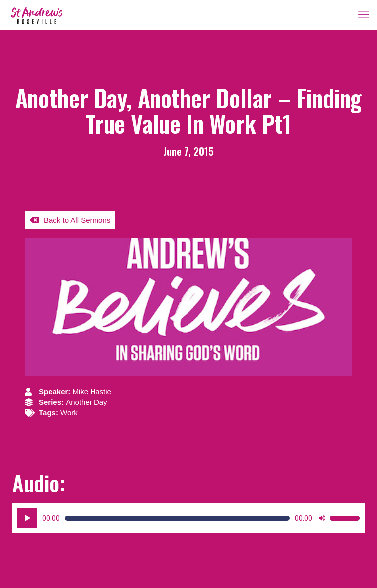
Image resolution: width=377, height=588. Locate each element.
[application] (188, 518)
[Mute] (322, 518)
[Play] (27, 518)
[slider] (177, 518)
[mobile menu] (364, 15)
